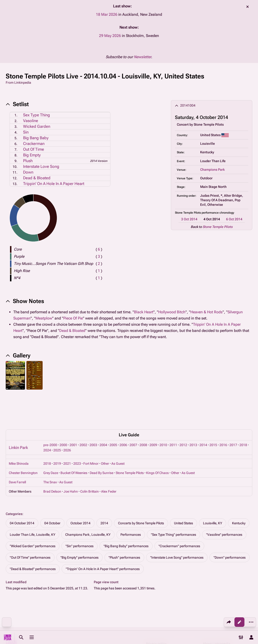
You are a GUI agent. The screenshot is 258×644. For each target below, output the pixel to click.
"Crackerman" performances (179, 514)
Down (28, 172)
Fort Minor (91, 431)
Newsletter (142, 57)
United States (184, 491)
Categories (14, 481)
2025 (57, 418)
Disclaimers (155, 620)
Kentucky (239, 491)
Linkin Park (18, 415)
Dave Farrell (17, 450)
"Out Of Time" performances (30, 525)
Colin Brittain (89, 459)
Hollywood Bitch (172, 312)
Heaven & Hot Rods (206, 312)
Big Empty (32, 155)
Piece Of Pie (73, 318)
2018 (243, 412)
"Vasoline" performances (224, 502)
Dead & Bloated (37, 178)
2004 (103, 412)
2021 (67, 431)
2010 (163, 412)
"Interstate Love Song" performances (177, 525)
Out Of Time (34, 149)
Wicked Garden (37, 126)
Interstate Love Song (41, 166)
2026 (67, 418)
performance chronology (218, 213)
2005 (113, 412)
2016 (223, 412)
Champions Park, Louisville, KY (88, 502)
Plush (28, 161)
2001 (73, 412)
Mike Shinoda (19, 431)
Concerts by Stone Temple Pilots (141, 491)
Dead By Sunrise (102, 440)
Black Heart (144, 312)
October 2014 (80, 491)
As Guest (118, 431)
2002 (83, 412)
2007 (133, 412)
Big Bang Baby (36, 138)
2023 (77, 431)
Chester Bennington (23, 440)
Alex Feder (109, 459)
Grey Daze (51, 440)
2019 (57, 431)
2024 (47, 418)
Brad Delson (52, 459)
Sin (26, 132)
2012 (183, 412)
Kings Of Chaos (157, 440)
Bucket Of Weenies (74, 440)
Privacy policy (156, 611)
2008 (143, 412)
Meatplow (44, 318)
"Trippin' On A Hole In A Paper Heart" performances (103, 536)
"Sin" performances (79, 514)
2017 (233, 412)
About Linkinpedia (217, 611)
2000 (63, 412)
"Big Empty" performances (79, 525)
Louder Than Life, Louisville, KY (32, 502)
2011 (173, 412)
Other (105, 431)
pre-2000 (50, 412)
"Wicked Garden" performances (33, 514)
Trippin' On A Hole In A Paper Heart (54, 184)
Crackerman (34, 144)
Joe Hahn (71, 459)
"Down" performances (230, 525)
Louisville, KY (213, 491)
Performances (131, 502)
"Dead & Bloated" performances (33, 536)
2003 (93, 412)
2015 (213, 412)
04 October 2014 (22, 491)
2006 (123, 412)
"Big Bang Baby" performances (126, 514)
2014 (203, 412)
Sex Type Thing (37, 115)
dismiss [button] (248, 7)
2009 (153, 412)
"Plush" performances (124, 525)
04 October (52, 491)
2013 (193, 412)
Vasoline (31, 121)
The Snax (50, 450)
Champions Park (212, 170)
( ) (99, 249)
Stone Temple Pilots (209, 124)
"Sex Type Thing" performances (174, 502)
